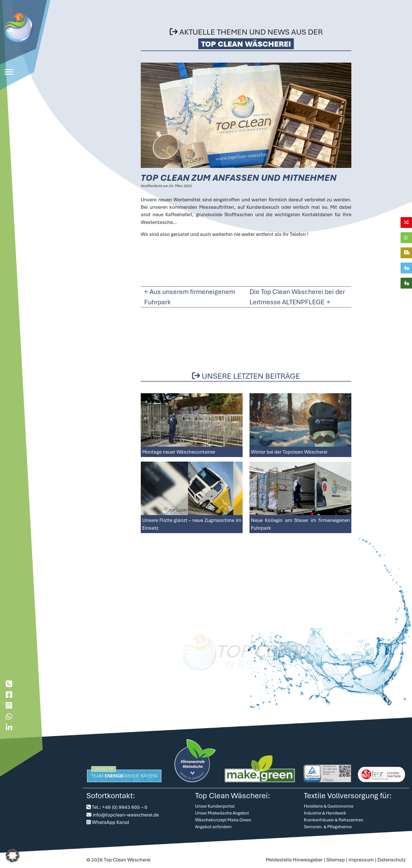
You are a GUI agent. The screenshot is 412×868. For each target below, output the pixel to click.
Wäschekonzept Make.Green (223, 820)
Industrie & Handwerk (325, 813)
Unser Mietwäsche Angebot (222, 813)
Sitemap (336, 860)
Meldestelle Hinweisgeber (294, 860)
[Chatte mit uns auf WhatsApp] (9, 717)
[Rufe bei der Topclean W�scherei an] (9, 684)
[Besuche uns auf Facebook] (9, 695)
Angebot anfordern (213, 827)
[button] (13, 855)
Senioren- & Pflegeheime (328, 827)
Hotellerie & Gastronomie (329, 807)
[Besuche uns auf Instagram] (9, 706)
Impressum (361, 860)
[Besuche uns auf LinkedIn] (9, 728)
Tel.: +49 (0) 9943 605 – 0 (120, 807)
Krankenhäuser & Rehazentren (334, 820)
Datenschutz (392, 860)
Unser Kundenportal (215, 807)
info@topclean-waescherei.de (126, 815)
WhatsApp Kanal (111, 822)
